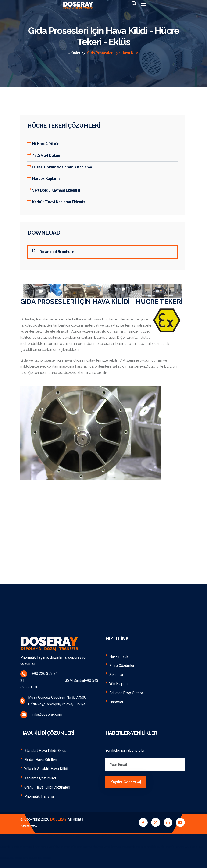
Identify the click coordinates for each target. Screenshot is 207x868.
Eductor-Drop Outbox (125, 692)
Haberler (114, 702)
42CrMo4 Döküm (44, 155)
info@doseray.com (41, 715)
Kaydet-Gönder (126, 782)
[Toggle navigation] (144, 5)
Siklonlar (114, 674)
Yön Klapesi (117, 683)
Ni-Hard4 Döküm (44, 143)
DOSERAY (58, 819)
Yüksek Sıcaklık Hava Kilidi (44, 768)
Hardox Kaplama (44, 178)
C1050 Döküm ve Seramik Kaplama (60, 167)
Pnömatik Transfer (37, 796)
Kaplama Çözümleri (38, 778)
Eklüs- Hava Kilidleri (39, 759)
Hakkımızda (117, 656)
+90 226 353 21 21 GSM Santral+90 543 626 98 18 (59, 680)
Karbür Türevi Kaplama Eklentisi (57, 201)
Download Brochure (53, 251)
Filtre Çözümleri (120, 665)
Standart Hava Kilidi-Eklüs (43, 750)
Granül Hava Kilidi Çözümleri (45, 787)
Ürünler (74, 53)
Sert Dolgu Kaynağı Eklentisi (54, 190)
